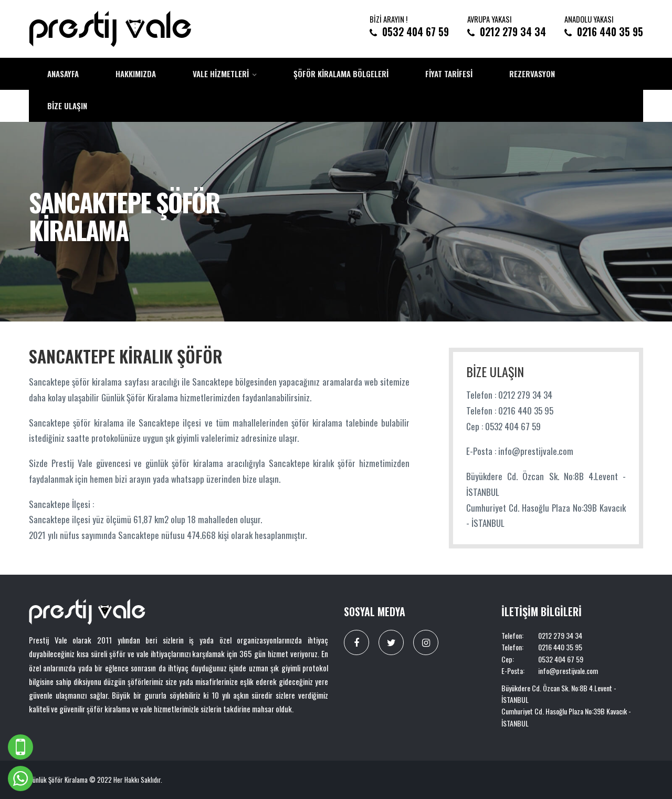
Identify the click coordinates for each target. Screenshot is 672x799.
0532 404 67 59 (416, 32)
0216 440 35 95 (610, 32)
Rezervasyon (532, 74)
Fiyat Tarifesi (449, 74)
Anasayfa (63, 74)
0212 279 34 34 (513, 32)
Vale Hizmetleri (221, 74)
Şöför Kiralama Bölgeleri (341, 74)
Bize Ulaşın (67, 106)
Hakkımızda (136, 74)
